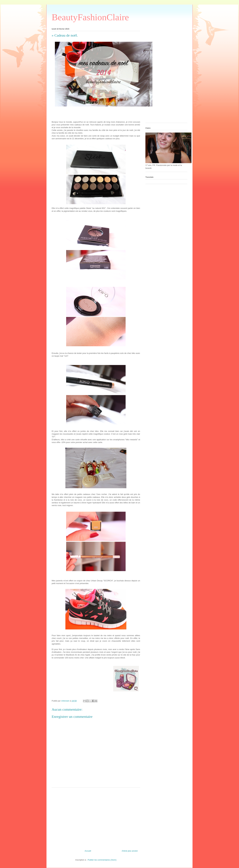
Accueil (88, 851)
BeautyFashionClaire (90, 17)
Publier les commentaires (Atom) (102, 860)
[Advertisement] (96, 817)
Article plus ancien (130, 851)
